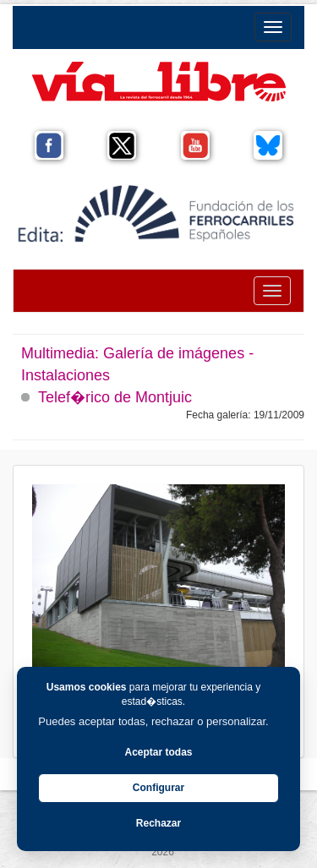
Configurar (158, 788)
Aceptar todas (158, 752)
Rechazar (158, 823)
